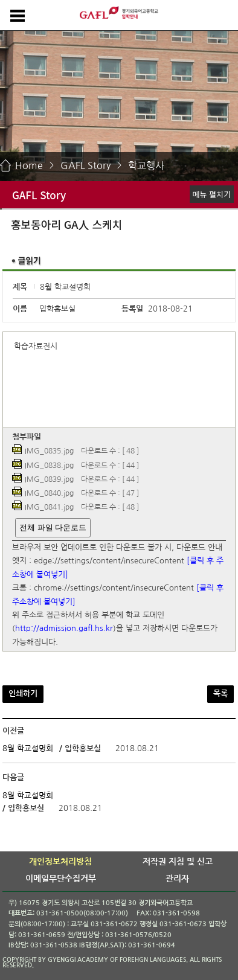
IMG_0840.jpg (49, 493)
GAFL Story (85, 165)
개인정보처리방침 (60, 862)
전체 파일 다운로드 (53, 527)
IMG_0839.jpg (49, 479)
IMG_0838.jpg (49, 466)
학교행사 (146, 165)
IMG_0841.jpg (49, 508)
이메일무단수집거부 (61, 879)
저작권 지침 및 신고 (178, 862)
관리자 (177, 879)
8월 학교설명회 (28, 748)
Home (29, 165)
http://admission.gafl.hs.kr (64, 629)
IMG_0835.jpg (49, 452)
